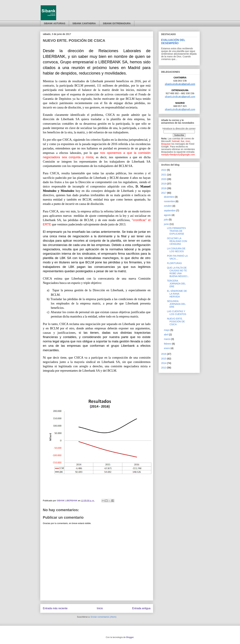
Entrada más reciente (55, 608)
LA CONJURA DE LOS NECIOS (176, 250)
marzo (167, 339)
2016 (164, 354)
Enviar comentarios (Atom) (103, 617)
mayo (167, 330)
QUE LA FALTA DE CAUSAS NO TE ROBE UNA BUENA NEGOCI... (178, 272)
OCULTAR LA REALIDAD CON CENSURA (177, 241)
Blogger (130, 637)
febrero (168, 344)
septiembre (170, 211)
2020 (164, 179)
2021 (164, 175)
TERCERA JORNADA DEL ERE (176, 284)
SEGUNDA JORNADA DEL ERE (176, 304)
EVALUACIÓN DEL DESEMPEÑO (173, 42)
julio (166, 220)
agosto (167, 215)
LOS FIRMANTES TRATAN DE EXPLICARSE (176, 231)
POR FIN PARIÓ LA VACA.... (177, 257)
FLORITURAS (174, 263)
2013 (164, 368)
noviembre (169, 201)
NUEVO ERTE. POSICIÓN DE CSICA (176, 321)
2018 (164, 188)
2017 (164, 193)
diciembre (169, 197)
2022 (164, 170)
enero (167, 348)
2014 (164, 363)
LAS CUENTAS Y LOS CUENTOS (177, 313)
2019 (164, 184)
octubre (168, 206)
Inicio (100, 608)
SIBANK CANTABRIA (84, 23)
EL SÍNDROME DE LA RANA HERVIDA (177, 294)
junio (166, 224)
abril (166, 335)
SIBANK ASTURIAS (55, 23)
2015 (164, 359)
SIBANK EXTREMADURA (117, 23)
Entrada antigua (141, 608)
